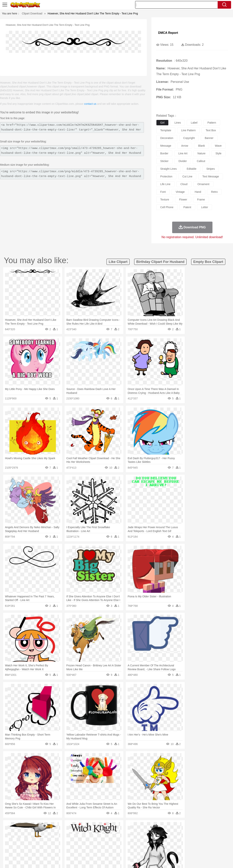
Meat (77, 850)
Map (110, 844)
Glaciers (94, 827)
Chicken (60, 833)
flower (183, 200)
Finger (170, 838)
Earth (69, 827)
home (115, 838)
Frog (118, 833)
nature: (10, 827)
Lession (196, 844)
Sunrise (134, 827)
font (163, 192)
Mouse (167, 833)
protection (166, 176)
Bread (160, 850)
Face (161, 838)
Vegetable (111, 850)
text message (211, 176)
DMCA (206, 860)
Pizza (142, 850)
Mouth (153, 838)
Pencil (75, 844)
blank (201, 146)
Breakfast (20, 850)
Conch (60, 827)
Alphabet (172, 844)
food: (9, 850)
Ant (19, 833)
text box (211, 130)
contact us (90, 104)
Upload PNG (220, 860)
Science (143, 844)
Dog (76, 833)
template (166, 130)
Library (133, 844)
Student (22, 844)
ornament (203, 184)
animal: (10, 832)
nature (202, 153)
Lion (148, 833)
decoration (167, 138)
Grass (104, 827)
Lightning (114, 827)
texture (165, 200)
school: (10, 844)
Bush (164, 827)
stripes (211, 169)
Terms (166, 860)
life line (165, 184)
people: (10, 838)
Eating (151, 850)
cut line (187, 176)
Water (156, 827)
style (219, 153)
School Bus (100, 844)
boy (136, 838)
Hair (123, 838)
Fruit (70, 850)
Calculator (184, 844)
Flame (84, 827)
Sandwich (88, 850)
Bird (33, 833)
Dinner (133, 850)
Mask (20, 838)
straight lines (169, 169)
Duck (83, 833)
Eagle (91, 833)
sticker (164, 161)
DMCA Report (168, 33)
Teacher (33, 844)
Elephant (102, 833)
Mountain (145, 827)
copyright (189, 138)
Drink (49, 850)
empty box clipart (208, 262)
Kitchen (123, 850)
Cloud (172, 827)
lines (178, 123)
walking (105, 838)
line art (183, 153)
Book (42, 844)
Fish (111, 833)
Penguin (184, 833)
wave (218, 146)
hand (198, 192)
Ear (89, 838)
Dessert (40, 850)
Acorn (20, 827)
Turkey (202, 833)
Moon (125, 827)
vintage (180, 192)
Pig (175, 833)
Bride (36, 838)
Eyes (96, 838)
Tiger (193, 833)
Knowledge (121, 844)
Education (86, 844)
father (144, 838)
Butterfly (42, 833)
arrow (185, 146)
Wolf (210, 833)
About (156, 860)
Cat (51, 833)
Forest (189, 827)
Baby (28, 838)
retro (214, 192)
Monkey (157, 833)
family (45, 838)
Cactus (50, 827)
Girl (129, 838)
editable (192, 169)
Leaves (40, 827)
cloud (184, 184)
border (164, 153)
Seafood (100, 850)
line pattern (188, 130)
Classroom (52, 844)
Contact (194, 860)
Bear (26, 833)
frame (201, 200)
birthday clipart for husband (160, 262)
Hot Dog (181, 850)
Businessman (68, 838)
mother (55, 838)
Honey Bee (129, 833)
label (194, 123)
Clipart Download (32, 13)
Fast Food (59, 850)
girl (162, 123)
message (166, 146)
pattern (212, 123)
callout (201, 161)
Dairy (30, 850)
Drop (180, 827)
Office (162, 844)
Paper (153, 844)
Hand (178, 838)
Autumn (30, 827)
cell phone (167, 207)
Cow (69, 833)
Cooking (170, 850)
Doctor (81, 838)
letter (205, 207)
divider (183, 161)
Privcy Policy (180, 860)
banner (209, 138)
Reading (65, 844)
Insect (140, 833)
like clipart (118, 262)
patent (187, 207)
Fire (76, 827)
